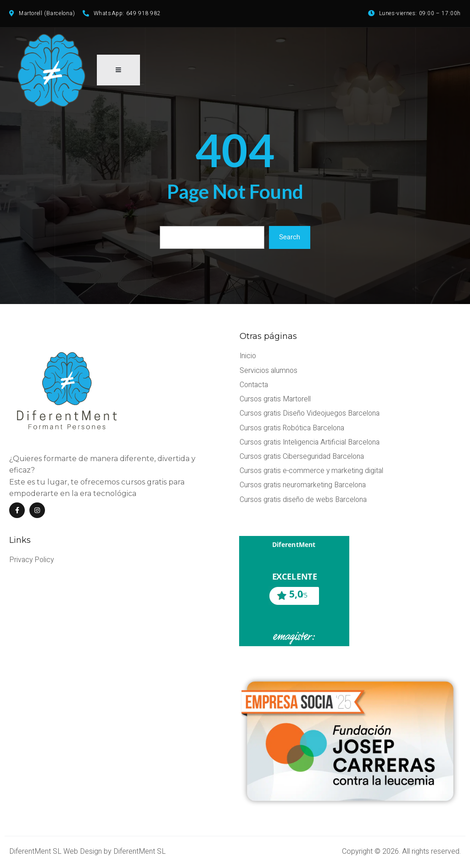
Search (290, 240)
